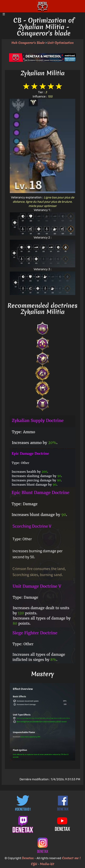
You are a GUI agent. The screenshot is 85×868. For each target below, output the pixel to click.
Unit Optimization (61, 43)
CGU (34, 864)
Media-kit (47, 864)
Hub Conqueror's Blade (28, 43)
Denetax (28, 858)
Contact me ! (71, 858)
